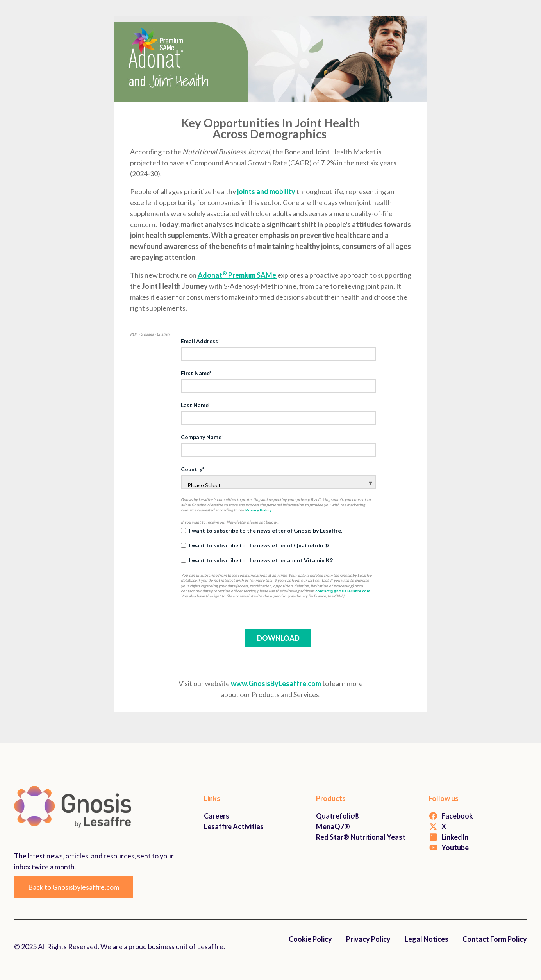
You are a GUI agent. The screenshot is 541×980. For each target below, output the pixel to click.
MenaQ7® (333, 826)
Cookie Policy (310, 939)
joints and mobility (266, 191)
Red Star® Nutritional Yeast (361, 837)
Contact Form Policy (495, 939)
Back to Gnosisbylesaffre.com (74, 887)
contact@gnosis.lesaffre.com (343, 591)
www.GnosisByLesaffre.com (277, 683)
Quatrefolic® (338, 816)
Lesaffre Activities (234, 826)
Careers (217, 816)
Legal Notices (427, 939)
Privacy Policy (258, 510)
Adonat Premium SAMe (237, 275)
